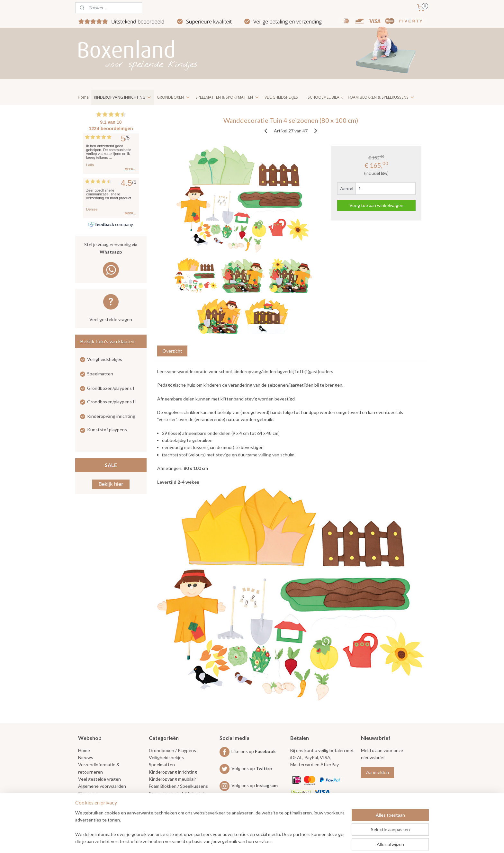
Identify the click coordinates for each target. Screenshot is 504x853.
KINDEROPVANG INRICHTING (123, 97)
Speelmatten (100, 374)
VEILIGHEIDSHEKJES (281, 97)
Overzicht (172, 351)
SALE (111, 465)
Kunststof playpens (107, 430)
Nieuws (86, 757)
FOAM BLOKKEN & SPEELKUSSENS (381, 97)
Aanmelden (378, 772)
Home (83, 97)
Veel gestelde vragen (111, 319)
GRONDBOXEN (174, 97)
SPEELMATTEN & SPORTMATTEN (227, 97)
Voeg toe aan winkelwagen (376, 205)
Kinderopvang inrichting (111, 416)
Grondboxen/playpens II (112, 402)
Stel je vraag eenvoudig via (111, 249)
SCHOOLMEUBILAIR (325, 97)
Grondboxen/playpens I (111, 388)
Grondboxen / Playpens (172, 750)
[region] (210, 828)
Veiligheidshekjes (105, 359)
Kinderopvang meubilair (172, 779)
